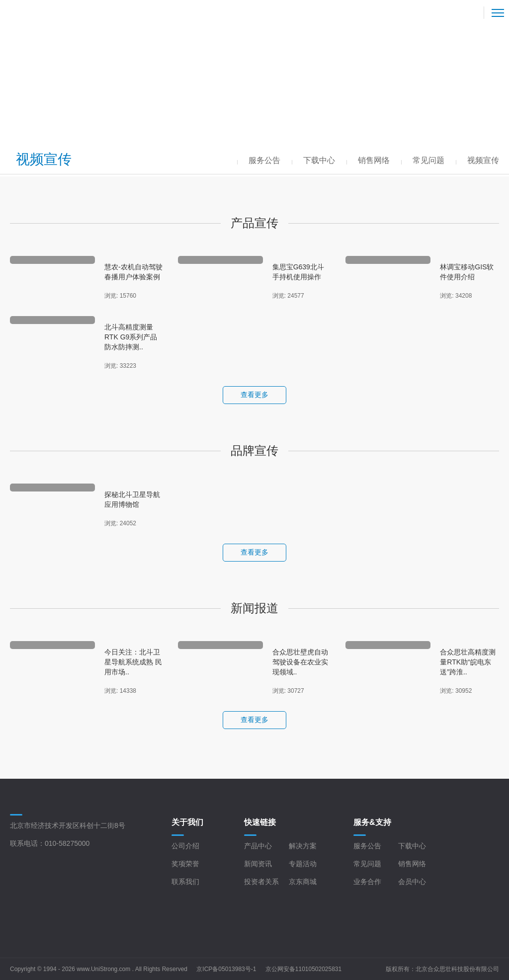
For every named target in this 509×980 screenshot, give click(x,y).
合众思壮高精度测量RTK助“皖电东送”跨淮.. (468, 662)
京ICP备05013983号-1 (226, 969)
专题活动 (303, 864)
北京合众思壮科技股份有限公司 (457, 969)
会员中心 (412, 882)
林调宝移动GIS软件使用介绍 (467, 272)
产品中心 (258, 846)
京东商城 (303, 882)
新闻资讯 (258, 864)
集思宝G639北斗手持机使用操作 (298, 272)
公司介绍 (185, 846)
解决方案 (303, 846)
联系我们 (185, 882)
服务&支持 (372, 822)
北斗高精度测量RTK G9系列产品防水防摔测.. (131, 337)
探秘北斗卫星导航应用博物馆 (132, 499)
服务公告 (367, 846)
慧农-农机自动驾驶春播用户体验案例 (133, 272)
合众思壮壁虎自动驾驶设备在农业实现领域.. (300, 662)
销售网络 (412, 864)
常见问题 (367, 864)
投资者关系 (261, 882)
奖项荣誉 (185, 864)
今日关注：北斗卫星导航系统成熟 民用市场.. (133, 662)
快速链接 (260, 822)
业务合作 (367, 882)
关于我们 (187, 822)
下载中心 (412, 846)
